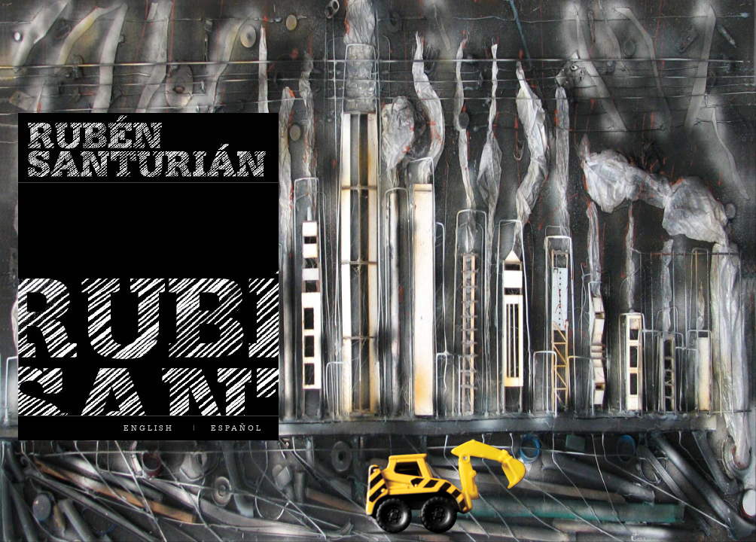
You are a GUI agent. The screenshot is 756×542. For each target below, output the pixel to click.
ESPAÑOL (237, 428)
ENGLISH (149, 428)
